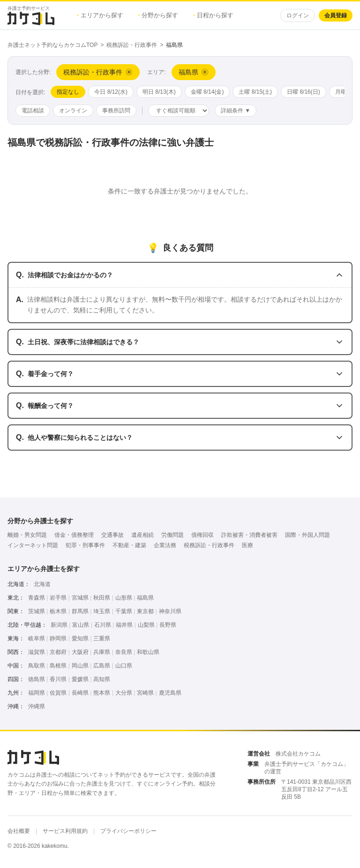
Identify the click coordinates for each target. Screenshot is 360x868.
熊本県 (102, 693)
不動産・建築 (129, 545)
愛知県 (80, 638)
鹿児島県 (170, 693)
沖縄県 (37, 706)
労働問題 (172, 535)
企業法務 (165, 545)
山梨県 (146, 625)
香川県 (58, 679)
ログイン (298, 15)
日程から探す (213, 15)
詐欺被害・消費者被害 (249, 535)
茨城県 (37, 611)
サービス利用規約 (65, 831)
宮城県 (80, 598)
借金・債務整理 (74, 535)
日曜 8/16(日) (304, 92)
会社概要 (19, 831)
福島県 (145, 598)
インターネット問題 (33, 545)
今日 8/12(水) (111, 92)
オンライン (73, 111)
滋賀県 (37, 652)
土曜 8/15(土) (255, 92)
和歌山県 (148, 652)
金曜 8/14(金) (207, 92)
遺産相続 (142, 535)
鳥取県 (37, 666)
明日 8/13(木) (159, 92)
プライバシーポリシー (128, 831)
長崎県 (80, 693)
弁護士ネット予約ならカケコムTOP (52, 45)
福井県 (124, 625)
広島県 (102, 666)
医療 (247, 545)
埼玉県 (102, 611)
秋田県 (102, 598)
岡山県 (80, 666)
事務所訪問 (116, 111)
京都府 (58, 652)
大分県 (124, 693)
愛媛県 (80, 679)
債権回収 (202, 535)
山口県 (124, 666)
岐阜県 (37, 638)
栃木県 (58, 611)
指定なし (68, 92)
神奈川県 (170, 611)
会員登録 (336, 15)
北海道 (42, 584)
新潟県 (59, 625)
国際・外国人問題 (307, 535)
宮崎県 (145, 693)
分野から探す (158, 15)
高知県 (102, 679)
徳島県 (37, 679)
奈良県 (124, 652)
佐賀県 (58, 693)
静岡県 (58, 638)
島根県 (58, 666)
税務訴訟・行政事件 (132, 45)
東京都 (145, 611)
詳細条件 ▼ (236, 111)
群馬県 (80, 611)
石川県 (103, 625)
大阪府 (80, 652)
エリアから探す (100, 15)
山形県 (124, 598)
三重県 (102, 638)
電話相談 (33, 111)
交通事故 (112, 535)
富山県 (81, 625)
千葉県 (124, 611)
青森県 (37, 598)
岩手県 (58, 598)
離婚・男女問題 (27, 535)
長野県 (168, 625)
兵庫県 (102, 652)
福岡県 (37, 693)
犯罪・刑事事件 (85, 545)
